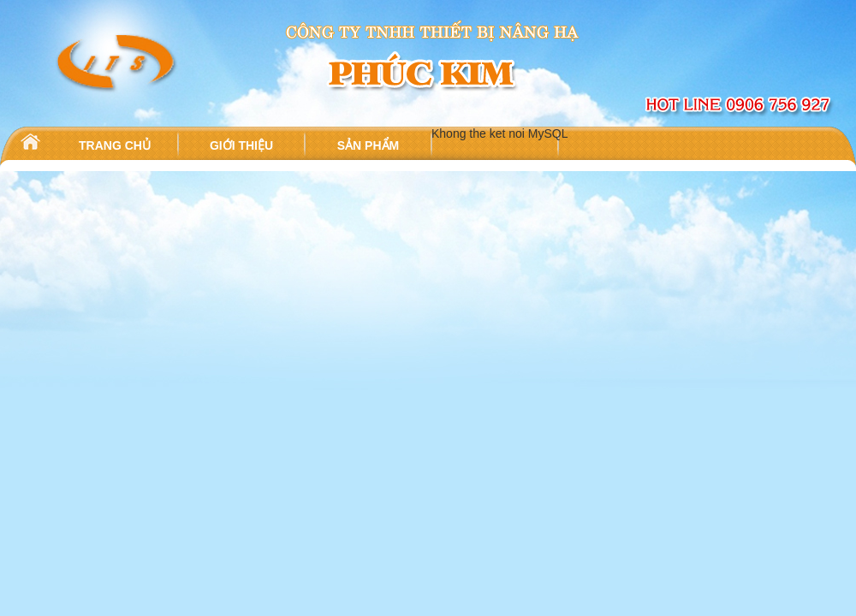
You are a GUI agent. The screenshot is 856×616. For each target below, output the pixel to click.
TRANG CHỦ (115, 145)
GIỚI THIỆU (241, 145)
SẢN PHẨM (368, 145)
